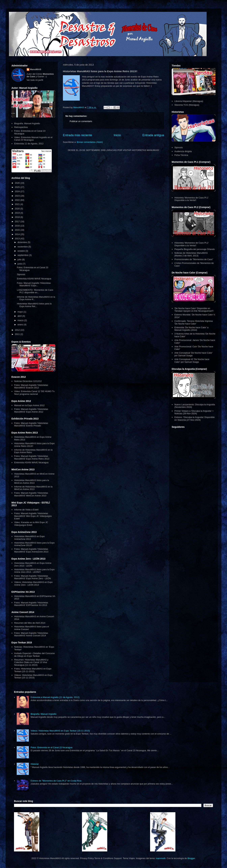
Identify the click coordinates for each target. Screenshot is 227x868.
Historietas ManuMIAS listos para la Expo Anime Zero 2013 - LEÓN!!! (34, 571)
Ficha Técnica (181, 155)
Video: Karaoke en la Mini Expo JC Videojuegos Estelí (31, 524)
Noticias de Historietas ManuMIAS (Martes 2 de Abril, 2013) (191, 254)
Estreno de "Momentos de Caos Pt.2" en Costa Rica (56, 781)
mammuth (161, 858)
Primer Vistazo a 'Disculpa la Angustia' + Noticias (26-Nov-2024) (194, 412)
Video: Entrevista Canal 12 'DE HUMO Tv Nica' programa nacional (34, 393)
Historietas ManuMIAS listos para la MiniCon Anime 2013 (32, 482)
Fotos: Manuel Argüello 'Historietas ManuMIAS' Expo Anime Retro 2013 (32, 457)
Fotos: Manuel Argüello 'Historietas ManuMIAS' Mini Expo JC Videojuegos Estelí (33, 516)
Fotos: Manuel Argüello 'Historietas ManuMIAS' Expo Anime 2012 (31, 410)
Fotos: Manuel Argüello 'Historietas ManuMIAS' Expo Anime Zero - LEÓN (32, 577)
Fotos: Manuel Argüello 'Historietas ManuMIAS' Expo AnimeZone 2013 (31, 550)
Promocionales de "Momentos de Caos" (194, 259)
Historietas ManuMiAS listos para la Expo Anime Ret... (34, 305)
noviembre (23, 247)
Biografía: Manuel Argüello (27, 123)
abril (20, 316)
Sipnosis (21, 274)
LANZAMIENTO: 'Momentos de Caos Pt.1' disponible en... (35, 291)
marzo (21, 320)
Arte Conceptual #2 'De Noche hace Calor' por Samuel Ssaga (192, 361)
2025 (18, 187)
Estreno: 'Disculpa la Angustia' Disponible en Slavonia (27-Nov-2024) (194, 419)
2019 (18, 213)
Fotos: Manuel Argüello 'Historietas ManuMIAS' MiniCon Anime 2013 (31, 494)
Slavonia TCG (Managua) (187, 105)
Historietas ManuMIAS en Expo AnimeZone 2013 (29, 538)
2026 (18, 183)
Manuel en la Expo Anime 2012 (29, 405)
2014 (18, 234)
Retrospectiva (21, 127)
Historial (34, 764)
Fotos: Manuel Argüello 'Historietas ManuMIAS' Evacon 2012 (31, 386)
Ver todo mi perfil (35, 80)
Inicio (117, 135)
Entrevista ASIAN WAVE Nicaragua (34, 279)
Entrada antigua (153, 135)
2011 (18, 334)
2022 (18, 200)
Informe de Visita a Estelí (26, 510)
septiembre (23, 255)
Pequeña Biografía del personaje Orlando (195, 249)
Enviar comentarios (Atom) (90, 142)
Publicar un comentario (81, 121)
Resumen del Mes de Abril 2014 (30, 623)
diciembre (23, 242)
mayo (20, 312)
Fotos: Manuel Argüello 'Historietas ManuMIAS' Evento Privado (31, 424)
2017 (18, 221)
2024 (18, 191)
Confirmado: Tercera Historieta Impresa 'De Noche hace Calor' (194, 322)
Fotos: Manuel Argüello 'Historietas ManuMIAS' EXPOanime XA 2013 (31, 604)
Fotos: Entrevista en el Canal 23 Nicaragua (51, 747)
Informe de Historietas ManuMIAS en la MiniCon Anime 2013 (33, 488)
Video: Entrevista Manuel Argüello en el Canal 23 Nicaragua (33, 139)
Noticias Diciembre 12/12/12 (28, 381)
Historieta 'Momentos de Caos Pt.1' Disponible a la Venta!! (191, 199)
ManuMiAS (36, 69)
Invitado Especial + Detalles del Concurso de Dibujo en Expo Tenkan (34, 655)
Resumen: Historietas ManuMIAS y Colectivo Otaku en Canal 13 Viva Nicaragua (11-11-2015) (31, 662)
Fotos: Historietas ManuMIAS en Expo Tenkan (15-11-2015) (33, 670)
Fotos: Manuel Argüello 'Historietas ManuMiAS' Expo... (34, 284)
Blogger (191, 858)
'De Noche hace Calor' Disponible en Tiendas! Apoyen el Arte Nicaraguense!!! (194, 310)
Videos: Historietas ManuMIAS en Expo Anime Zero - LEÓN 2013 (33, 583)
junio (20, 264)
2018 (18, 217)
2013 (18, 239)
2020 (18, 209)
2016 (18, 226)
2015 (18, 230)
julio (20, 260)
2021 (18, 204)
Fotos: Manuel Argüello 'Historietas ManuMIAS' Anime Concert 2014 (31, 634)
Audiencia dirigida (183, 151)
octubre (22, 251)
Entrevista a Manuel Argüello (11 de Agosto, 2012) (55, 697)
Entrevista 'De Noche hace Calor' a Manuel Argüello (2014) (191, 329)
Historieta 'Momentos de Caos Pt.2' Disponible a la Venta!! (191, 244)
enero (21, 325)
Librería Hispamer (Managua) (189, 101)
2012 (18, 330)
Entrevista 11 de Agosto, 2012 (29, 144)
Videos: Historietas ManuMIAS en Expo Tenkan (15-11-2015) (33, 676)
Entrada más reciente (77, 135)
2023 (18, 196)
